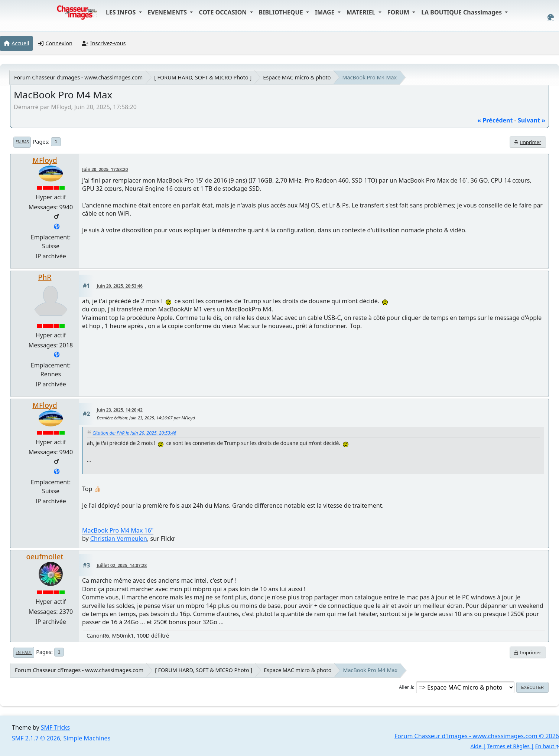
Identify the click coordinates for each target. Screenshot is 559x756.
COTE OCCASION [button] (223, 12)
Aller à (406, 687)
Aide (476, 746)
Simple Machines (87, 738)
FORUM (399, 12)
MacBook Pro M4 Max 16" (118, 530)
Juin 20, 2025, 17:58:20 (105, 169)
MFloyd (45, 160)
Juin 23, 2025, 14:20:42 (120, 410)
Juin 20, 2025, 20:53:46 (120, 286)
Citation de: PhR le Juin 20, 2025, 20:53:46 (134, 433)
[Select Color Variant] (551, 17)
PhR (45, 277)
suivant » (532, 120)
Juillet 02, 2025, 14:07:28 (122, 565)
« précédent (495, 120)
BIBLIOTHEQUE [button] (282, 12)
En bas (22, 142)
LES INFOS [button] (122, 12)
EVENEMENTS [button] (168, 12)
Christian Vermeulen (119, 539)
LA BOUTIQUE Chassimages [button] (462, 12)
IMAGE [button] (326, 12)
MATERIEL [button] (362, 12)
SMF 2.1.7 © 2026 (36, 738)
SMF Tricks (55, 727)
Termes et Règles (508, 746)
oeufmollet (45, 557)
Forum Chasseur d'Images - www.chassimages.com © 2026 (477, 736)
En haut (24, 652)
